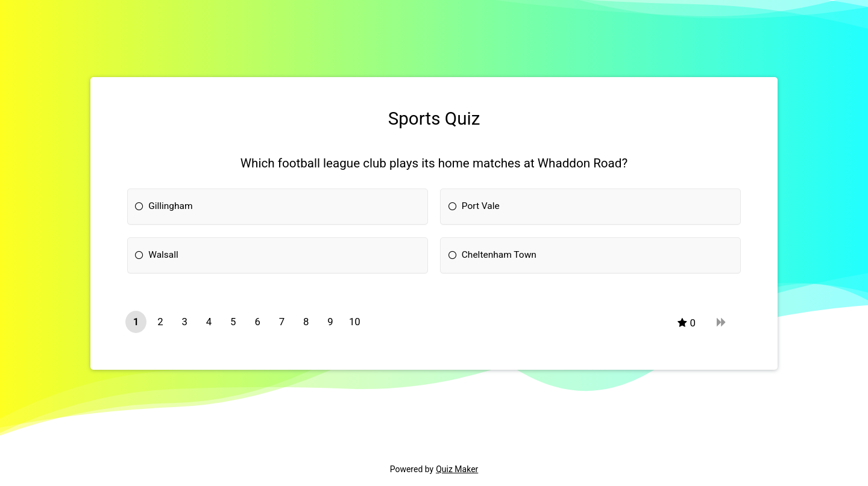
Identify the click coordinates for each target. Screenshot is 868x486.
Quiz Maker (457, 469)
